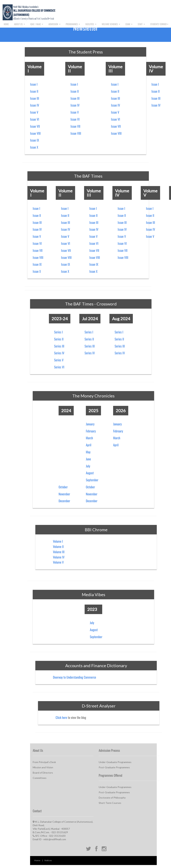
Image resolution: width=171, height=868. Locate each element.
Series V (59, 360)
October (63, 487)
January (90, 424)
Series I (58, 332)
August (90, 473)
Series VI (59, 367)
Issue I (34, 84)
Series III (59, 346)
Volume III (59, 552)
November (64, 494)
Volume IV (59, 557)
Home (37, 860)
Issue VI (35, 119)
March (89, 438)
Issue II (34, 91)
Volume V (58, 562)
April (89, 445)
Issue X (34, 147)
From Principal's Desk (44, 762)
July (88, 466)
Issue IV (35, 105)
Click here (61, 717)
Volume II (58, 547)
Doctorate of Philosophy (112, 798)
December (64, 501)
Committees (40, 778)
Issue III (35, 98)
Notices (48, 860)
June (88, 459)
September (92, 480)
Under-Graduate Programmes (115, 762)
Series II (59, 339)
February (91, 431)
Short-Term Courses (110, 803)
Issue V (34, 112)
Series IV (59, 353)
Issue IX (35, 140)
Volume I (58, 541)
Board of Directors (43, 773)
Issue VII (35, 126)
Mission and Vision (43, 767)
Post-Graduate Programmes (114, 767)
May (88, 452)
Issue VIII (35, 133)
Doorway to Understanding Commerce (75, 677)
